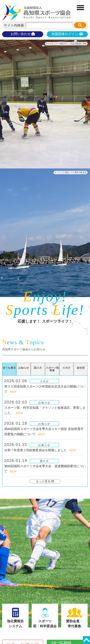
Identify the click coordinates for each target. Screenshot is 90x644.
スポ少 (44, 381)
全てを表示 (9, 368)
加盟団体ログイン (67, 34)
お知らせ (44, 403)
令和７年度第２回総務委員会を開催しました (36, 450)
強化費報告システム (16, 618)
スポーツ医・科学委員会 (45, 618)
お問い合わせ (23, 34)
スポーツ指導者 (52, 369)
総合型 (81, 368)
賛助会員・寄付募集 (74, 618)
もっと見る (45, 481)
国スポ (44, 461)
